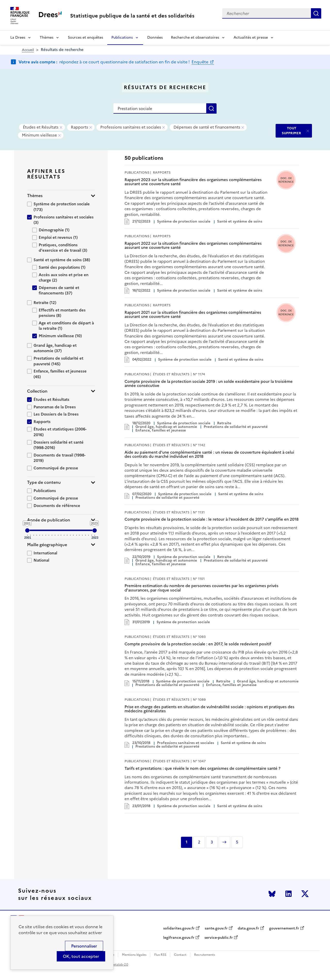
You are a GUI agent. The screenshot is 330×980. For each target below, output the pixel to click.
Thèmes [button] (35, 196)
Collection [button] (37, 391)
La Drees (18, 37)
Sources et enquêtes (85, 37)
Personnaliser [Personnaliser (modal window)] (84, 946)
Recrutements (205, 955)
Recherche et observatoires (195, 37)
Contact (180, 955)
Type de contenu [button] (44, 482)
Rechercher (316, 13)
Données (155, 37)
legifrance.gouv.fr (179, 938)
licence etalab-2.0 (115, 965)
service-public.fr (219, 938)
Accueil (28, 50)
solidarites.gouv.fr (179, 928)
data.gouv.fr (248, 928)
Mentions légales (134, 955)
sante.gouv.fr (216, 928)
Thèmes (47, 37)
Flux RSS (160, 955)
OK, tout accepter (81, 956)
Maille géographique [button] (47, 545)
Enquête (200, 62)
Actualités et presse (251, 37)
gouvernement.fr (284, 928)
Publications (122, 37)
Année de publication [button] (49, 520)
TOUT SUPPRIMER (291, 130)
